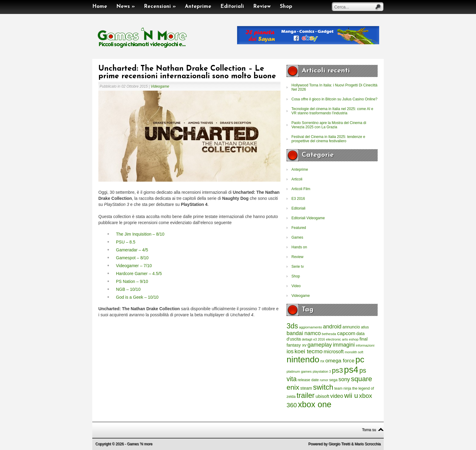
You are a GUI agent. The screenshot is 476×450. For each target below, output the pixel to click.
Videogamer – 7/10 (134, 266)
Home (100, 7)
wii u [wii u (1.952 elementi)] (351, 395)
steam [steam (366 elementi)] (306, 388)
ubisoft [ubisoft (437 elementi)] (323, 396)
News (126, 7)
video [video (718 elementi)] (337, 396)
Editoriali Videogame (308, 218)
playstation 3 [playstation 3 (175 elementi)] (322, 371)
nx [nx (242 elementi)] (322, 361)
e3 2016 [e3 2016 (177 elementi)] (319, 339)
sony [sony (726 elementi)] (344, 379)
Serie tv (298, 267)
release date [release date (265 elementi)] (308, 380)
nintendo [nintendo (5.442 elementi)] (303, 359)
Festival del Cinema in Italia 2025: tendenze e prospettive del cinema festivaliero (328, 139)
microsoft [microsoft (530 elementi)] (334, 351)
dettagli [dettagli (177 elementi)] (307, 339)
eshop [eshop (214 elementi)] (354, 339)
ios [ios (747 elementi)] (290, 351)
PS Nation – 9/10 (132, 281)
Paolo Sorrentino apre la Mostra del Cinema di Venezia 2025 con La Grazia (329, 125)
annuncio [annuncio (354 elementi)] (351, 327)
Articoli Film (301, 189)
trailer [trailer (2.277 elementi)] (306, 395)
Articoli (297, 179)
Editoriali (232, 7)
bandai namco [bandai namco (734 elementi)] (304, 333)
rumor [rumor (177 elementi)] (324, 380)
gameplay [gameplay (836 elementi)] (320, 345)
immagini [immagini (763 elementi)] (344, 345)
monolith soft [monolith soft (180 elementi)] (354, 352)
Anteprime (198, 7)
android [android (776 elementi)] (332, 327)
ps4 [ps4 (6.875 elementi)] (351, 369)
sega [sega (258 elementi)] (333, 380)
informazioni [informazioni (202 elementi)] (365, 345)
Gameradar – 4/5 (132, 250)
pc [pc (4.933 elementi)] (360, 359)
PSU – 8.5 (126, 242)
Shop (286, 7)
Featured (299, 228)
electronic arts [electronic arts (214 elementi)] (337, 339)
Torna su (369, 430)
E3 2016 (298, 199)
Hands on (299, 247)
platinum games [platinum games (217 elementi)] (299, 371)
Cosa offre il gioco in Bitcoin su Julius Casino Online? (334, 99)
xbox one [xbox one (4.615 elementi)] (314, 404)
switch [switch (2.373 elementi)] (323, 387)
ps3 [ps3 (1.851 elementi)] (337, 370)
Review (262, 7)
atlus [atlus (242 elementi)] (365, 327)
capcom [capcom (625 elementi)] (346, 333)
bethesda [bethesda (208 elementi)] (329, 334)
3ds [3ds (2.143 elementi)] (292, 326)
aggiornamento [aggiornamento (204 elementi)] (311, 327)
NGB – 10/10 (128, 289)
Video (296, 286)
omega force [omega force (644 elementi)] (340, 361)
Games (297, 237)
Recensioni (160, 7)
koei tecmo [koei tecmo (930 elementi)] (308, 351)
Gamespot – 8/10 (132, 258)
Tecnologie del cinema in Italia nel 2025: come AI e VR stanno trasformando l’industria (332, 111)
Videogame (160, 86)
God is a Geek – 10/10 (137, 297)
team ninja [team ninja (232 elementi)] (343, 388)
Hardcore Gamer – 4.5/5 (139, 274)
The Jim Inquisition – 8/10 (140, 234)
